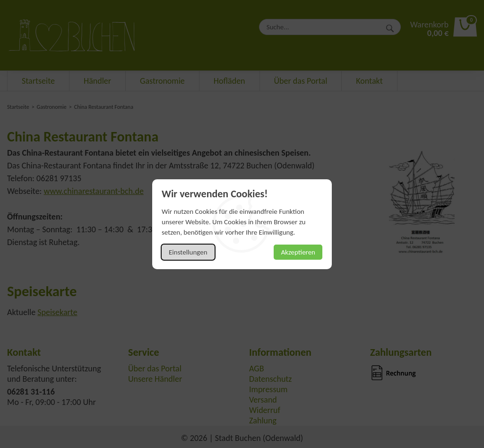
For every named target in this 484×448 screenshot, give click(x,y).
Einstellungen (188, 252)
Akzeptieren (298, 252)
